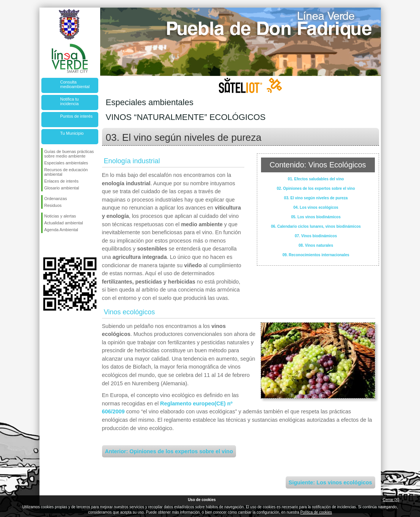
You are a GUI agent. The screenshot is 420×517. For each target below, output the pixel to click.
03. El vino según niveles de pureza (316, 198)
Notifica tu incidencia (70, 101)
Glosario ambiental (62, 188)
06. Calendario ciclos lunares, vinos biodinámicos (316, 226)
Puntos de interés (77, 116)
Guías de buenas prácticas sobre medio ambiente (69, 154)
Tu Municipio (72, 133)
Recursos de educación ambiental (66, 172)
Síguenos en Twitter (58, 245)
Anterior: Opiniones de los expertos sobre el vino (169, 451)
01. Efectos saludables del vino (316, 179)
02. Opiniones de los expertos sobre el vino (316, 188)
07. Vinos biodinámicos (316, 236)
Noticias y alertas (60, 216)
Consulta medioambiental (75, 84)
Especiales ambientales (66, 163)
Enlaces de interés (62, 181)
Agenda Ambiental (61, 230)
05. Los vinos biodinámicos (316, 217)
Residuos (53, 205)
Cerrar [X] (391, 500)
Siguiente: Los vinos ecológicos (330, 482)
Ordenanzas (56, 199)
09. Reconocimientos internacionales (316, 255)
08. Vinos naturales (316, 245)
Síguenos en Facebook (46, 245)
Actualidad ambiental (64, 223)
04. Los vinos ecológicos (316, 207)
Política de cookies (316, 512)
